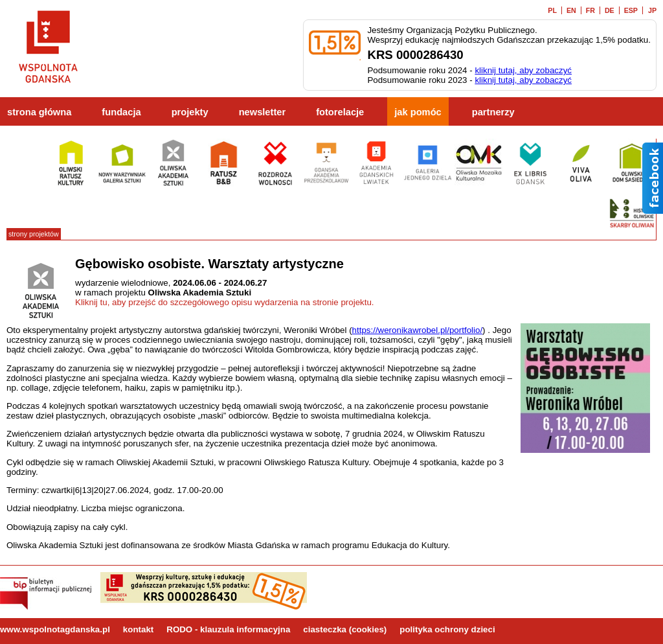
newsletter (263, 112)
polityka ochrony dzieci (447, 629)
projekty (190, 112)
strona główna (39, 112)
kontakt (138, 629)
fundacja (121, 112)
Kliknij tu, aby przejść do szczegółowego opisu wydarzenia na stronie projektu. (225, 302)
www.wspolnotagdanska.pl (55, 629)
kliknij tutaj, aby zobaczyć (523, 70)
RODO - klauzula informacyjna (228, 629)
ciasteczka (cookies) (345, 629)
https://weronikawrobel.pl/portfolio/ (418, 330)
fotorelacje (340, 112)
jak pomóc (418, 112)
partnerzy (493, 112)
